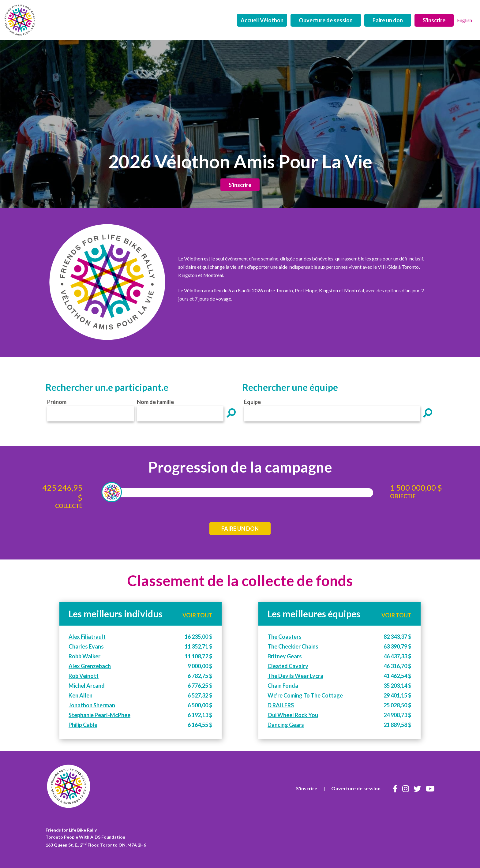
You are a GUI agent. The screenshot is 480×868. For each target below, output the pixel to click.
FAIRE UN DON (240, 529)
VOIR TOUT (197, 615)
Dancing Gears (286, 725)
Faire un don (388, 20)
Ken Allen (81, 695)
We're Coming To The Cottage (305, 695)
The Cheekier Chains (293, 646)
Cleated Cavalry (288, 666)
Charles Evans (86, 646)
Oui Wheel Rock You (293, 715)
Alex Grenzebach (90, 666)
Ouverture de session (326, 20)
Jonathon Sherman (92, 705)
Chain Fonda (283, 686)
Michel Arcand (87, 686)
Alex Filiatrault (87, 637)
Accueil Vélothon (262, 20)
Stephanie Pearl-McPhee (99, 715)
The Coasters (285, 637)
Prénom (57, 402)
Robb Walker (84, 656)
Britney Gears (285, 656)
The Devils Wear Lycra (295, 676)
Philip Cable (83, 725)
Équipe (252, 402)
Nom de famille (155, 402)
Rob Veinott (84, 676)
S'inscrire (434, 20)
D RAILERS (281, 705)
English (465, 20)
